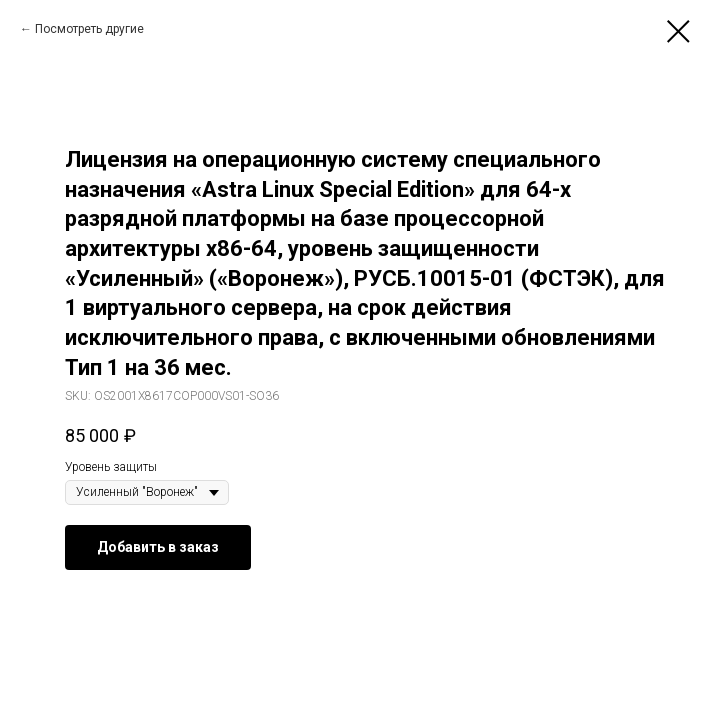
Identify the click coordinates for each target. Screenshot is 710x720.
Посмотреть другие (89, 29)
